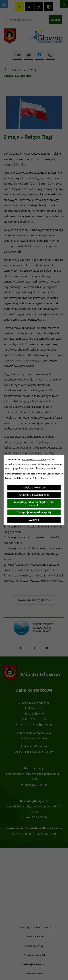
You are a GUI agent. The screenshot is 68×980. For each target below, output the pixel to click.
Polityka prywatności (34, 487)
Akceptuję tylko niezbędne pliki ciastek (34, 504)
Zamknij (34, 520)
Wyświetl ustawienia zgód (34, 495)
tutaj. (34, 464)
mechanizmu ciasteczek (34, 459)
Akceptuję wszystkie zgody (34, 512)
